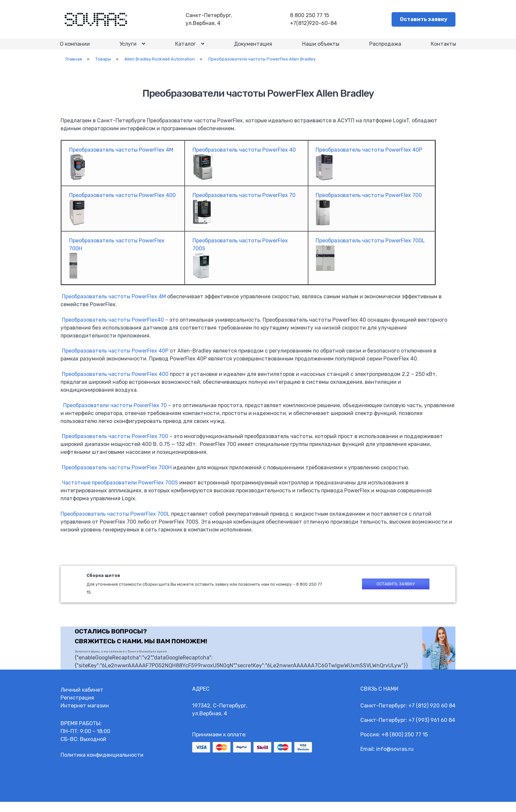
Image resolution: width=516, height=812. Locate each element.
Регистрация (77, 708)
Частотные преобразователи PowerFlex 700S (120, 492)
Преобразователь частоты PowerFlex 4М (114, 305)
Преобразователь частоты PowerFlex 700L (115, 523)
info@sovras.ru (395, 759)
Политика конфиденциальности (102, 765)
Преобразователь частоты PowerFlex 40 (244, 159)
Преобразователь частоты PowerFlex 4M (121, 159)
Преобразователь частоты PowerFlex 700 (369, 204)
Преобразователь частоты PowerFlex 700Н (117, 476)
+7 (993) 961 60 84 (432, 730)
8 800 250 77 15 (311, 16)
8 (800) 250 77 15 (406, 745)
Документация (253, 49)
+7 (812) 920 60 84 (432, 716)
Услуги (129, 49)
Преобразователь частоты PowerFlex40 (113, 328)
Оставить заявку (424, 20)
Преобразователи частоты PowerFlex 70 (115, 414)
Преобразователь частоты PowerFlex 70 (244, 204)
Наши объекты (320, 49)
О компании (76, 49)
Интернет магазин (85, 716)
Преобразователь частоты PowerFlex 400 (122, 204)
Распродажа (385, 49)
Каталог (186, 49)
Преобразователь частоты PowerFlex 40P (369, 159)
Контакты (443, 49)
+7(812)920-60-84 (315, 24)
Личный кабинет (82, 700)
